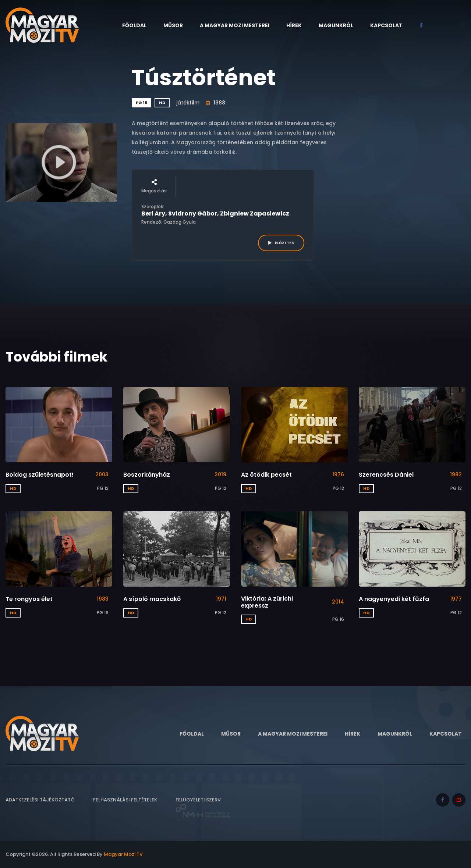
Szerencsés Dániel (386, 475)
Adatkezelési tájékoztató (40, 800)
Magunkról (336, 25)
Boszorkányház (147, 475)
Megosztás (154, 186)
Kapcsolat (386, 25)
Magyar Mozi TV (123, 854)
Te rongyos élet (29, 599)
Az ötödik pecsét (266, 475)
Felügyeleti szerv (203, 807)
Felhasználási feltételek (125, 800)
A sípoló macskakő (152, 599)
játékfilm (188, 103)
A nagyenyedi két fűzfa (394, 599)
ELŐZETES (281, 243)
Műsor (173, 25)
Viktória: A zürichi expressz (267, 602)
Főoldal (134, 25)
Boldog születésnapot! (40, 475)
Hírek (294, 25)
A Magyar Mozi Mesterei (235, 25)
